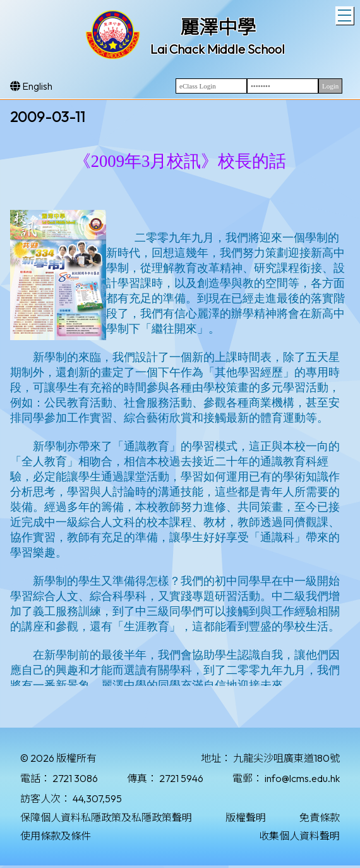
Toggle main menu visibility (346, 14)
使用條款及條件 (56, 836)
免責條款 (320, 817)
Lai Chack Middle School (218, 49)
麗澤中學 (218, 27)
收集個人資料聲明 (299, 836)
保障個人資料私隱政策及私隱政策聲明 (106, 817)
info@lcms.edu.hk (302, 778)
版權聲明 (246, 817)
